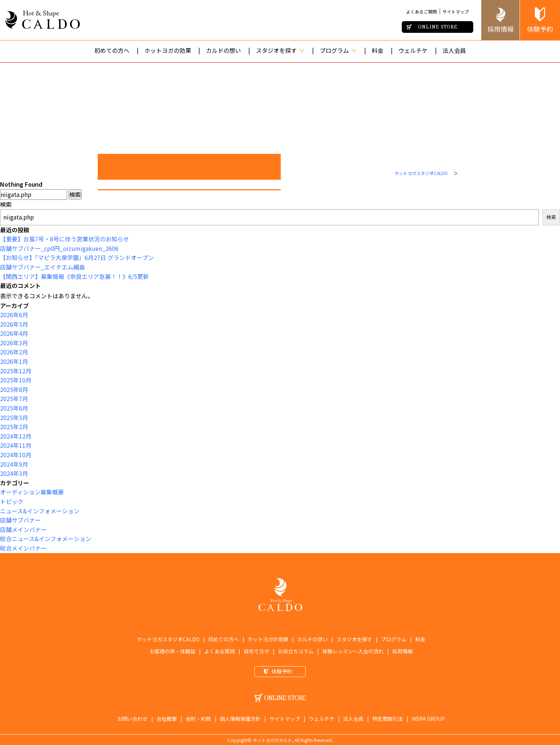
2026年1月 (14, 361)
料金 (378, 50)
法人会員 (454, 50)
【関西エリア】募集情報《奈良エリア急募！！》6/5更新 (74, 276)
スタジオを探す (280, 50)
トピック (12, 501)
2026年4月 (14, 333)
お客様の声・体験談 (172, 651)
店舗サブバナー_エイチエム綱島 (42, 267)
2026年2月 (14, 352)
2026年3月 (14, 343)
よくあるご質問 (421, 11)
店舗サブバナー (20, 520)
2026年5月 (14, 324)
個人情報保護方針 (240, 719)
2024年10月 (16, 455)
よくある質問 (219, 651)
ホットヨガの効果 (168, 50)
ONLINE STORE (438, 27)
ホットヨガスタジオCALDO (421, 173)
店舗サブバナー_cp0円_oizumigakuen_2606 (59, 248)
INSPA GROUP (428, 719)
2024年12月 (16, 436)
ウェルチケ (413, 50)
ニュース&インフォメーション (40, 511)
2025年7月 (14, 399)
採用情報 (501, 29)
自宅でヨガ (256, 651)
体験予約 (540, 29)
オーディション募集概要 (32, 492)
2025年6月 (14, 408)
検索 (6, 204)
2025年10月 (16, 380)
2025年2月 (14, 427)
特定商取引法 (388, 719)
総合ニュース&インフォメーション (46, 539)
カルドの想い (223, 50)
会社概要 (167, 719)
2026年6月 (14, 315)
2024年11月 (16, 445)
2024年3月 (14, 473)
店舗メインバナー (23, 529)
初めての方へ (112, 50)
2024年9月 (14, 464)
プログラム (338, 50)
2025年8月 (14, 389)
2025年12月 (16, 371)
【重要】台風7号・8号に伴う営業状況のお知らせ (65, 239)
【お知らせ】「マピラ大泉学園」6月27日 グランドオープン (77, 257)
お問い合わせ (132, 719)
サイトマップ (456, 11)
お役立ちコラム (296, 651)
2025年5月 (14, 417)
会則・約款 (198, 719)
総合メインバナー (23, 548)
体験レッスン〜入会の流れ (353, 651)
